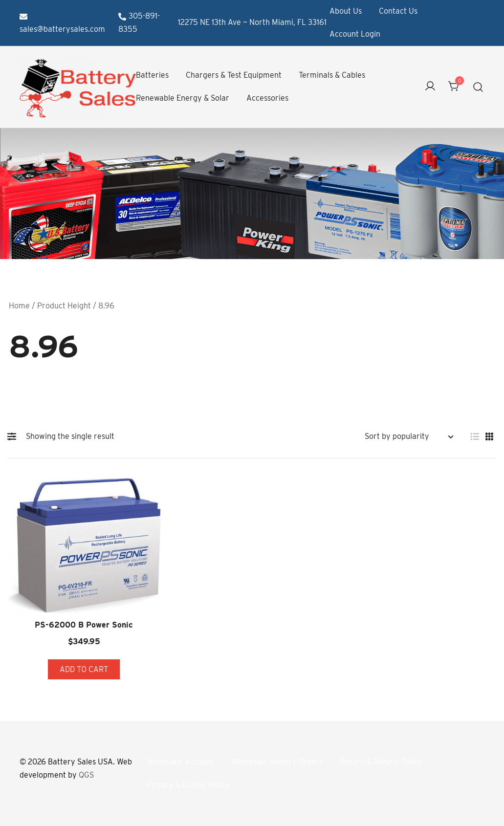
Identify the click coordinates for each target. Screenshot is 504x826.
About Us (346, 11)
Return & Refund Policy (381, 762)
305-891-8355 (139, 22)
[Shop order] (409, 437)
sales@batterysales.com (62, 23)
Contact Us (398, 11)
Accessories (267, 98)
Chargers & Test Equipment (234, 75)
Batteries (152, 75)
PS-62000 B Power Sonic (84, 625)
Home (19, 306)
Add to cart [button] (84, 669)
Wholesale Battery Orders (277, 762)
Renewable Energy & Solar (183, 98)
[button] (14, 436)
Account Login (355, 34)
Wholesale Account (180, 762)
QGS (86, 775)
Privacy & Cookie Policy (188, 785)
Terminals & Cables (332, 75)
